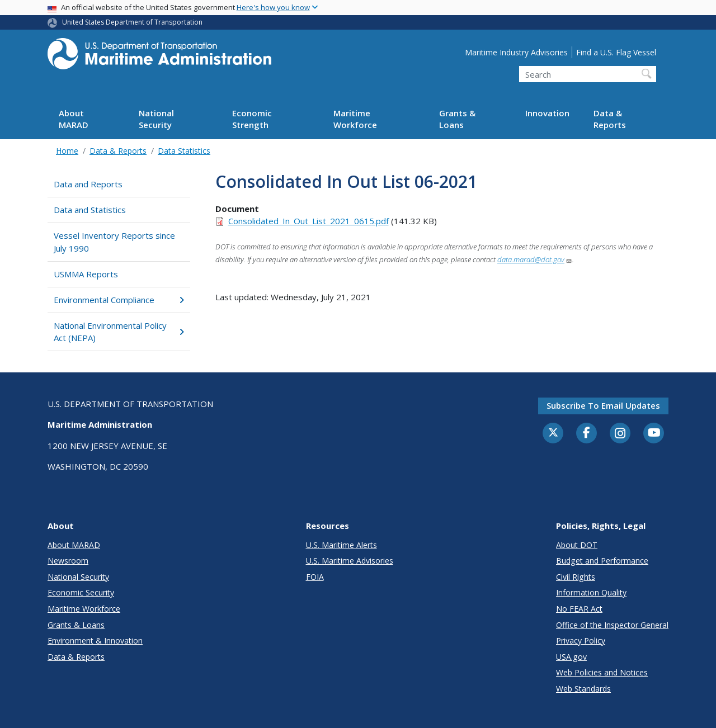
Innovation (547, 113)
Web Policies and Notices (602, 672)
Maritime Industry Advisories (516, 52)
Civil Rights (576, 577)
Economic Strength (252, 119)
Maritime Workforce (355, 119)
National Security (156, 119)
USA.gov (571, 657)
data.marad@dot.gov (535, 259)
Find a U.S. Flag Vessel (616, 52)
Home (67, 151)
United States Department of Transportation (132, 22)
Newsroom (68, 561)
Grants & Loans (457, 119)
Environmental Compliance (119, 300)
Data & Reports (610, 119)
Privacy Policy (581, 640)
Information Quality (591, 592)
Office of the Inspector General (612, 625)
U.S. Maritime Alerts (341, 545)
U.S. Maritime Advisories (350, 561)
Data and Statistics (90, 210)
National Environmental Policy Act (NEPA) (119, 332)
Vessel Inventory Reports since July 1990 (114, 242)
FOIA (315, 577)
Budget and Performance (602, 561)
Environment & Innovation (95, 640)
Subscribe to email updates (603, 405)
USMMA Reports (86, 274)
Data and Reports (88, 184)
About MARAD (74, 119)
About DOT (577, 545)
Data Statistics (184, 151)
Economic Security (81, 592)
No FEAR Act (579, 609)
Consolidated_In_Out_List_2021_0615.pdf (308, 221)
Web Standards (583, 689)
